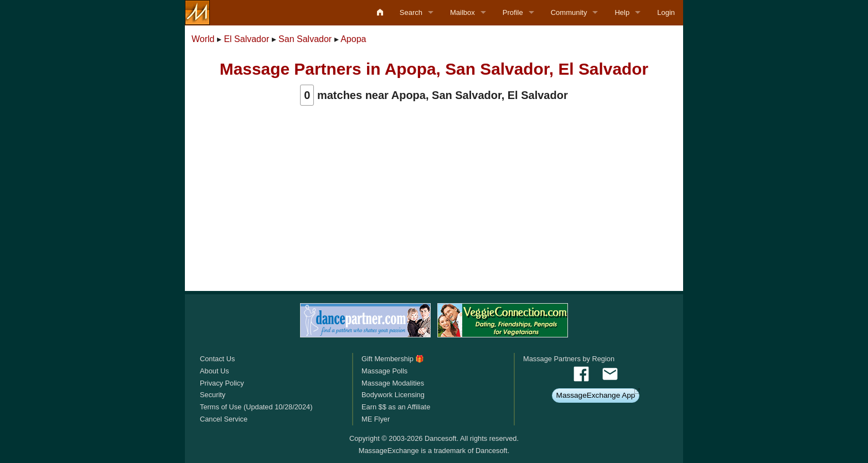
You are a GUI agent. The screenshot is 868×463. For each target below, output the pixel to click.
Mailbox (463, 12)
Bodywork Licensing (393, 395)
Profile (513, 12)
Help (622, 12)
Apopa (353, 39)
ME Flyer (376, 419)
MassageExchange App (596, 395)
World (203, 39)
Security (213, 395)
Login (666, 12)
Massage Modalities (393, 383)
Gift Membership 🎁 (393, 359)
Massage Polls (384, 371)
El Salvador (246, 39)
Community (569, 12)
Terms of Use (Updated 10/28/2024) (256, 407)
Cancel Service (224, 419)
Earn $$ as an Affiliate (396, 407)
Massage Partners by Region (569, 359)
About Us (215, 371)
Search (411, 12)
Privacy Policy (222, 383)
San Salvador (305, 39)
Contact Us (217, 359)
